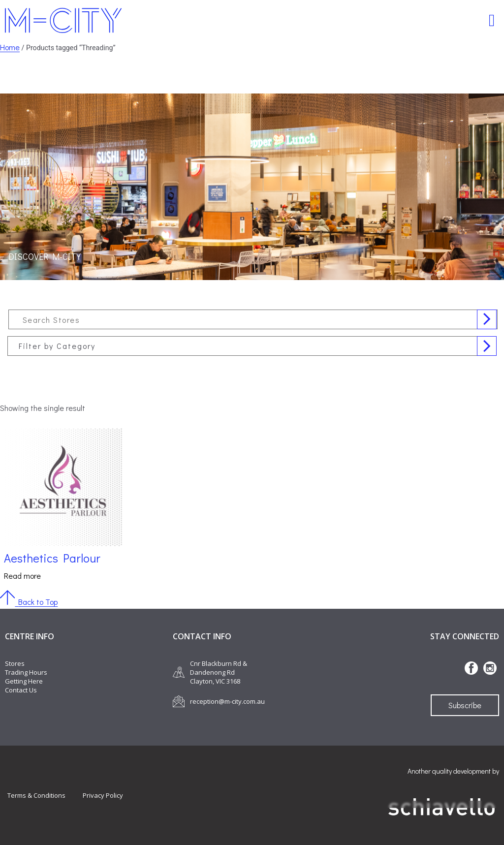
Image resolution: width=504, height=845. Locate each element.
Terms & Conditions (36, 795)
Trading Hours (26, 672)
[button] (492, 20)
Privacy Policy (103, 795)
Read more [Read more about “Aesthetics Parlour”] (22, 576)
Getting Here (24, 681)
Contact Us (21, 690)
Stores (15, 663)
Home (10, 47)
